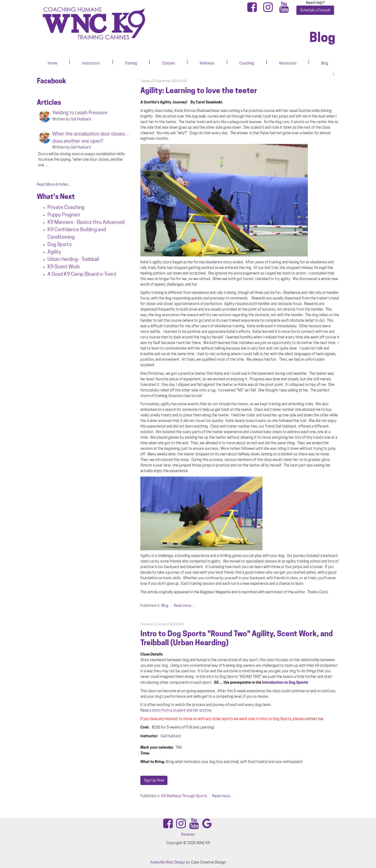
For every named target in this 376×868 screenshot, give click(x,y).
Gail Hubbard (171, 736)
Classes (168, 63)
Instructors (91, 63)
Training (131, 63)
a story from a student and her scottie (180, 710)
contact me (314, 719)
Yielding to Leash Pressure (80, 113)
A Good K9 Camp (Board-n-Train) (82, 274)
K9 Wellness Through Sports (184, 796)
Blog (325, 63)
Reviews (188, 834)
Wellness (207, 63)
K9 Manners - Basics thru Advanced (86, 222)
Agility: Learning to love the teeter (199, 90)
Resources (288, 63)
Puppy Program (64, 215)
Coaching (247, 63)
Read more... (184, 605)
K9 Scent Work (64, 267)
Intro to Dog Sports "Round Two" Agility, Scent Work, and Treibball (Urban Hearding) (237, 638)
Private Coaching (66, 207)
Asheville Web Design (168, 862)
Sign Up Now (154, 780)
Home (53, 63)
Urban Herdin (61, 259)
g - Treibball (87, 259)
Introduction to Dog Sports (285, 682)
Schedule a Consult (315, 10)
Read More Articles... (54, 184)
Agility (54, 252)
